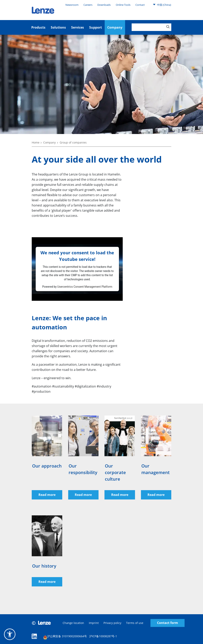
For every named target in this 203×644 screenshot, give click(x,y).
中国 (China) (162, 5)
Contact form (168, 623)
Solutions (58, 27)
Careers (88, 5)
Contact (140, 5)
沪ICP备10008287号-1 (103, 636)
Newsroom (72, 5)
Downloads (104, 5)
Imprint (94, 623)
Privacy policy (112, 623)
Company (49, 142)
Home (36, 142)
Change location (73, 623)
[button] (10, 634)
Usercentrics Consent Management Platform (85, 286)
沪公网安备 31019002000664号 (65, 637)
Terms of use (135, 623)
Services (78, 27)
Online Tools (123, 5)
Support (96, 27)
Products (38, 27)
